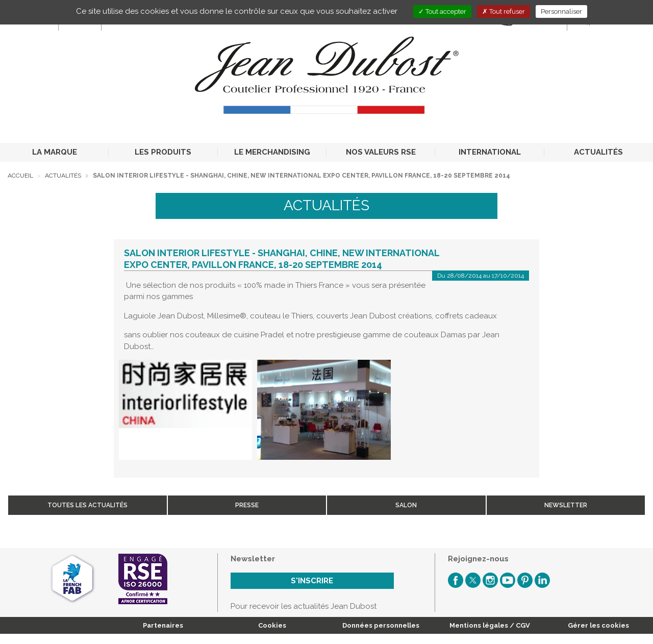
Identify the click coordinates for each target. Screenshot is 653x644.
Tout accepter (442, 11)
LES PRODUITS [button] (163, 152)
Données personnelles (381, 625)
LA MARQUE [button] (55, 152)
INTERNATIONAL (490, 152)
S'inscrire (312, 581)
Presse (247, 505)
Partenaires (163, 625)
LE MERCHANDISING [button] (272, 152)
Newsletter (566, 505)
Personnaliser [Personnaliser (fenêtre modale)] (561, 11)
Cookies (272, 625)
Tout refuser (504, 11)
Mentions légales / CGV (490, 625)
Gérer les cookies (598, 625)
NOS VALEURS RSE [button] (381, 152)
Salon (406, 505)
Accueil (20, 176)
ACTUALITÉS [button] (598, 152)
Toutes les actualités (87, 505)
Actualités (63, 176)
